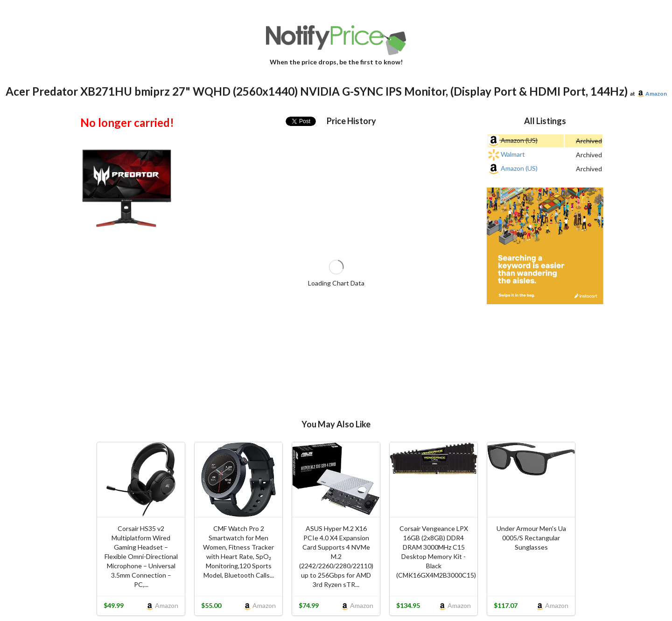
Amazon (656, 94)
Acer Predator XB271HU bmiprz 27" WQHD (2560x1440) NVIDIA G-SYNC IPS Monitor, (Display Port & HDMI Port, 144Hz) (317, 91)
